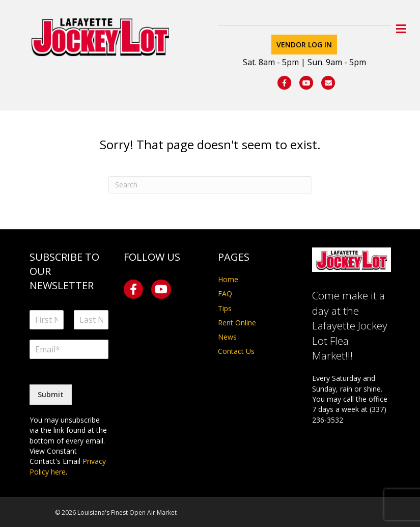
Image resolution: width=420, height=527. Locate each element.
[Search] (210, 185)
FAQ (225, 294)
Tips (225, 308)
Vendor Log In (304, 45)
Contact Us (236, 351)
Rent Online (237, 323)
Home (228, 279)
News (227, 337)
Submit (51, 394)
